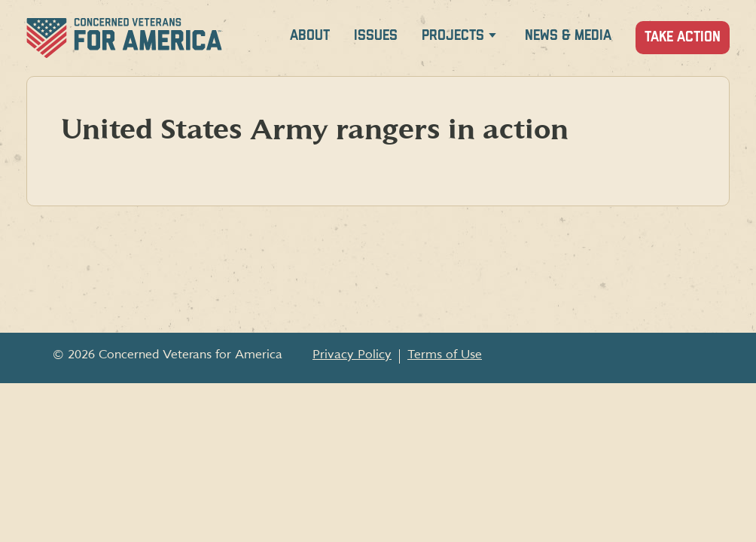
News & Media (568, 36)
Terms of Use (445, 355)
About (310, 36)
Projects (453, 36)
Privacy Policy (352, 355)
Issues (376, 36)
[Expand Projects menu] (492, 38)
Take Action (683, 37)
